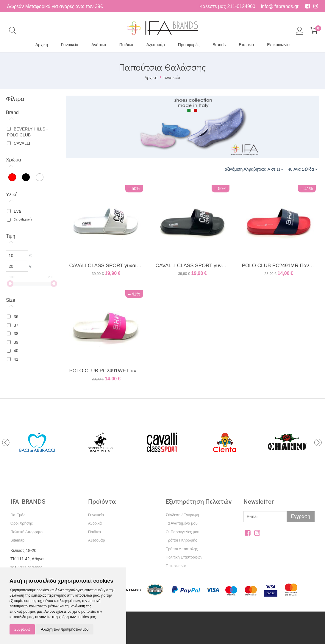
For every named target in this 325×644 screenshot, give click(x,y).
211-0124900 (241, 6)
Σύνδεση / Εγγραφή (184, 515)
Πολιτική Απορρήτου (29, 532)
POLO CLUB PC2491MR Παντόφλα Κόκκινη (279, 266)
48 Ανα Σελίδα (303, 169)
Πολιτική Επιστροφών (186, 557)
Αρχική (42, 45)
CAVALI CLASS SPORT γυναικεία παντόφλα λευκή (106, 266)
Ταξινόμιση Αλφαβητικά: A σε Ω (253, 169)
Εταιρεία (246, 45)
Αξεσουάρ (156, 45)
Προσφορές (189, 45)
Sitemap (18, 540)
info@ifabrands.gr (280, 6)
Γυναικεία (70, 45)
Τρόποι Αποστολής (183, 549)
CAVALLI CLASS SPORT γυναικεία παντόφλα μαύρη (193, 266)
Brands (219, 45)
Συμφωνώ (22, 629)
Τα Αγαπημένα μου (183, 523)
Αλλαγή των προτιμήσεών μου (65, 629)
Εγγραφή (301, 516)
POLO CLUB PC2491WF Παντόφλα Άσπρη (106, 371)
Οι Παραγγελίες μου (184, 532)
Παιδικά (126, 45)
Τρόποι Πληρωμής (183, 540)
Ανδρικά (99, 45)
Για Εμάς (18, 515)
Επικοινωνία (278, 45)
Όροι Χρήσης (23, 523)
